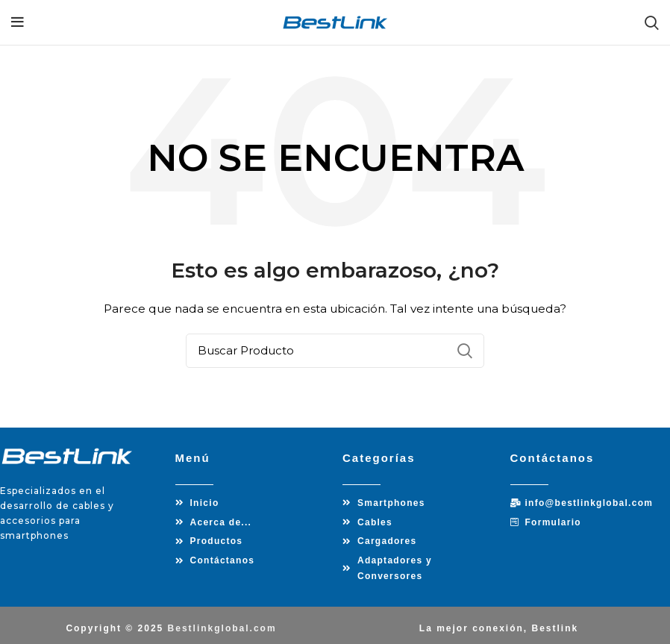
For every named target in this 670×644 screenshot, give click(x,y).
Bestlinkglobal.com (222, 622)
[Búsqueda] (335, 351)
